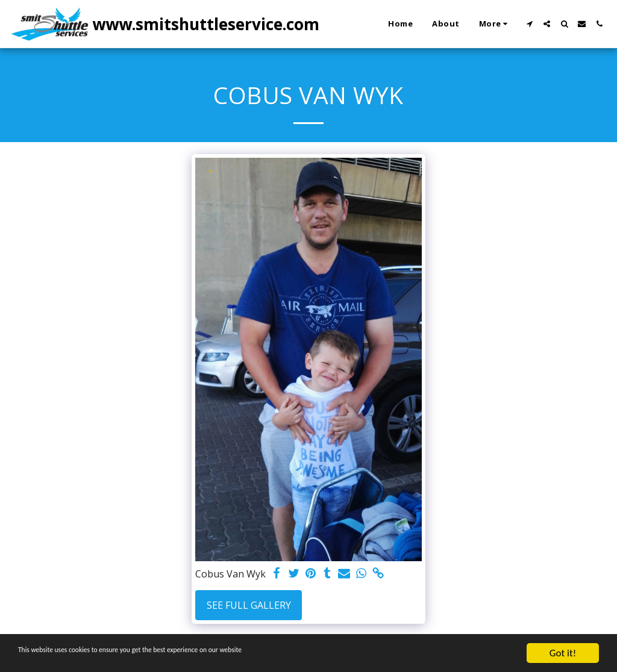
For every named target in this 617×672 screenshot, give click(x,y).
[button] (529, 24)
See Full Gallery (249, 605)
